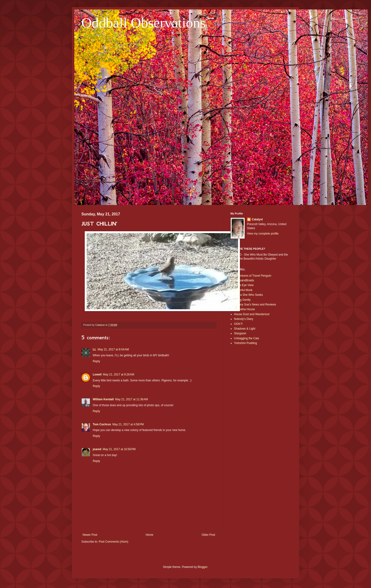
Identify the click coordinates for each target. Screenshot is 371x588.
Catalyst (257, 219)
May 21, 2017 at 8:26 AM (119, 375)
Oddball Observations (144, 23)
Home (150, 535)
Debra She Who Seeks (248, 295)
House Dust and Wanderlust (252, 314)
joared (97, 449)
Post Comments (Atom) (113, 542)
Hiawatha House (244, 309)
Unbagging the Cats (247, 338)
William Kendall (103, 399)
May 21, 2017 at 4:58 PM (128, 424)
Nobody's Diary (244, 319)
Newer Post (90, 535)
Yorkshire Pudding (245, 343)
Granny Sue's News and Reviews (255, 305)
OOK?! (238, 324)
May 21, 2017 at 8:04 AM (113, 349)
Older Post (208, 535)
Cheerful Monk (243, 290)
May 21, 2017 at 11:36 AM (132, 399)
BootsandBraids (244, 280)
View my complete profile (263, 234)
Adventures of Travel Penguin (253, 276)
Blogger (202, 567)
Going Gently (242, 300)
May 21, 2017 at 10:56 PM (119, 449)
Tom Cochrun (102, 424)
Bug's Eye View (244, 285)
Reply (96, 361)
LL (95, 349)
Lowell (97, 375)
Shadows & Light (245, 329)
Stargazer (240, 333)
